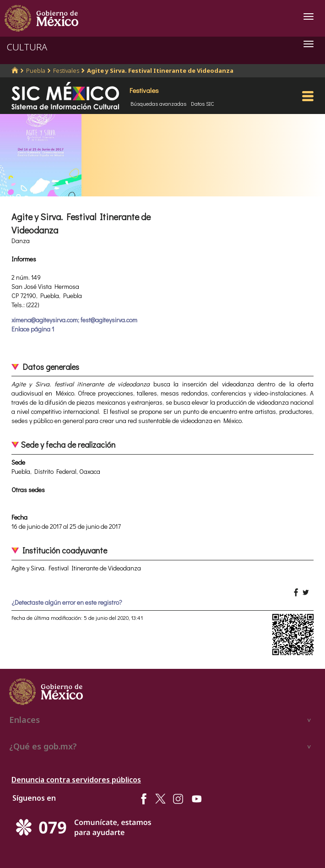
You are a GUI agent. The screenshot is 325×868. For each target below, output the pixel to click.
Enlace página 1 (33, 329)
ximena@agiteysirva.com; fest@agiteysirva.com (74, 320)
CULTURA (27, 47)
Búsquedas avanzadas (158, 103)
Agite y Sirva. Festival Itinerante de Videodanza (160, 71)
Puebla (36, 71)
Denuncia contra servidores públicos (76, 780)
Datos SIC (203, 103)
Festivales (66, 71)
